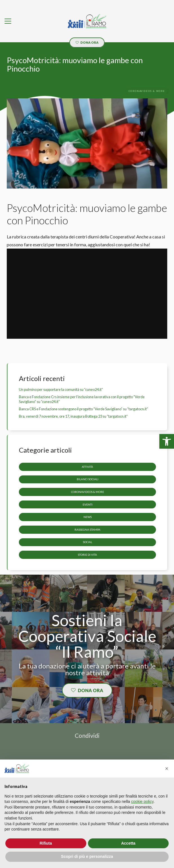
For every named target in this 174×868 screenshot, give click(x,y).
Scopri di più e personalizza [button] (87, 856)
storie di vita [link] (87, 555)
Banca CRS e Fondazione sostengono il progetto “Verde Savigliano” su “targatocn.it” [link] (83, 409)
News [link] (88, 517)
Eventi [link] (88, 504)
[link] (167, 441)
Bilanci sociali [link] (88, 479)
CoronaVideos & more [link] (88, 492)
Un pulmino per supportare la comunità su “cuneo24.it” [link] (61, 389)
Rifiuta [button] (46, 843)
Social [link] (88, 542)
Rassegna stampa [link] (87, 530)
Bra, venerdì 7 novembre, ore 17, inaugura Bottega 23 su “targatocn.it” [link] (73, 416)
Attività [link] (87, 467)
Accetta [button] (128, 843)
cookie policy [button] (142, 801)
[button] (167, 769)
